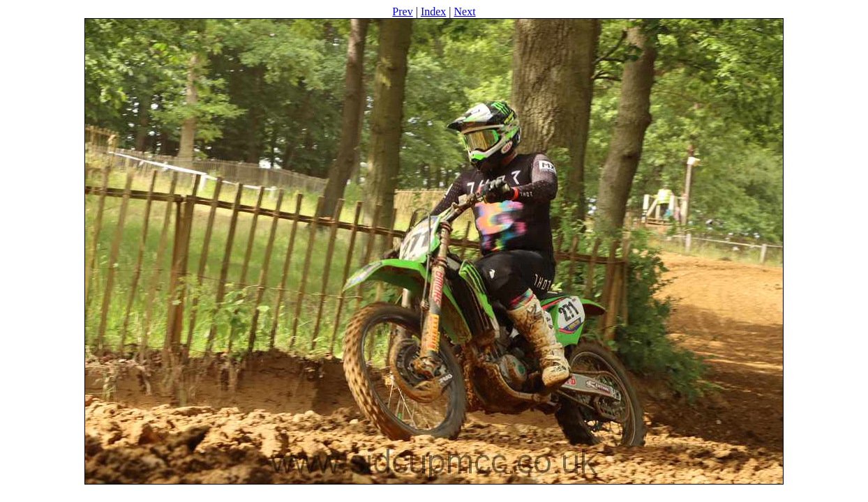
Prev (402, 12)
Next (465, 12)
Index (433, 12)
